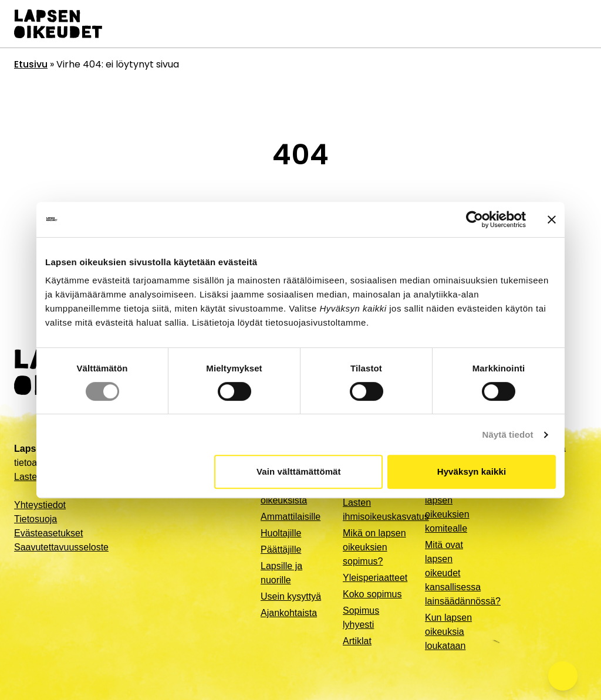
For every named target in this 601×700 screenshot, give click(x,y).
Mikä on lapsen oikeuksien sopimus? (374, 547)
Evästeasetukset (48, 533)
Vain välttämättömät (299, 471)
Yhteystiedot (40, 505)
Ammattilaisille (291, 517)
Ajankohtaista (289, 613)
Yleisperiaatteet (375, 578)
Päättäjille (281, 549)
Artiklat (357, 641)
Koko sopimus (372, 594)
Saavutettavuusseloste (61, 547)
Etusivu (31, 64)
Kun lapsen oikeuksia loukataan (448, 632)
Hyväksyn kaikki (472, 471)
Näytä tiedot (508, 434)
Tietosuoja (36, 519)
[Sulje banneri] (552, 219)
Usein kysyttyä (291, 596)
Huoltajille (281, 533)
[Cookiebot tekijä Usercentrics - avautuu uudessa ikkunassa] (475, 219)
